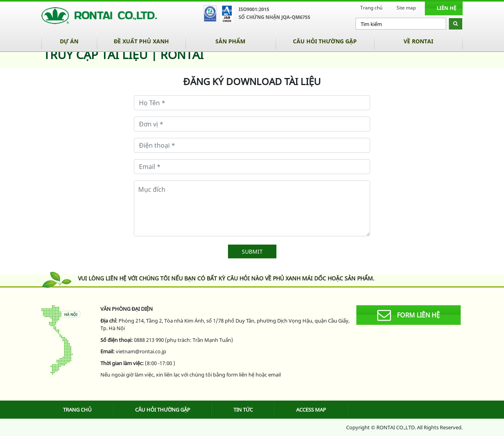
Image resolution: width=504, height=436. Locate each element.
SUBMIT (252, 251)
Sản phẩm (230, 41)
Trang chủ (371, 8)
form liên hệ (409, 315)
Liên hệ (447, 8)
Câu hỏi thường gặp (325, 41)
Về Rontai (418, 41)
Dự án (69, 41)
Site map (406, 8)
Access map (311, 410)
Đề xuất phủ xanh (141, 41)
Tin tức (243, 410)
